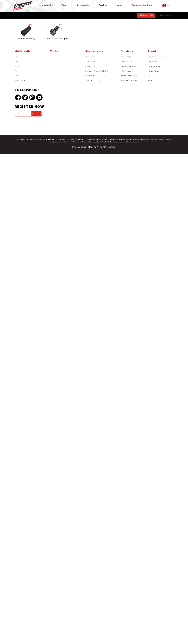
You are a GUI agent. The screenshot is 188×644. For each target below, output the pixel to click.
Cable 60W (90, 547)
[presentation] (34, 613)
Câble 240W (91, 556)
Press (150, 571)
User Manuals (126, 552)
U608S (17, 556)
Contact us (152, 552)
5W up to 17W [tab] (146, 15)
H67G (17, 552)
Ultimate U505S (21, 571)
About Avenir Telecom (157, 547)
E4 (16, 561)
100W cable (90, 552)
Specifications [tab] (166, 15)
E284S (17, 566)
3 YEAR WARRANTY (129, 571)
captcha (15, 607)
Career (150, 566)
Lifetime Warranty (128, 561)
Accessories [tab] (83, 5)
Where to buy (127, 547)
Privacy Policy (153, 561)
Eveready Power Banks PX (96, 561)
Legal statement (155, 556)
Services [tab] (103, 5)
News (119, 5)
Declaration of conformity (132, 556)
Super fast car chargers (95, 566)
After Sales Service (129, 566)
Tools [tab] (65, 5)
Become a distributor (142, 5)
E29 (16, 547)
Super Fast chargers (94, 571)
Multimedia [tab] (47, 5)
